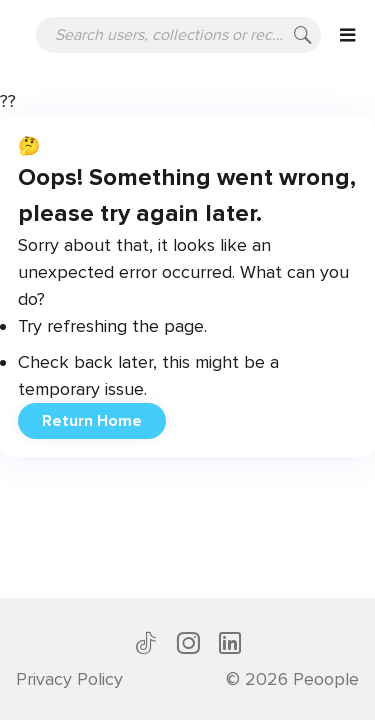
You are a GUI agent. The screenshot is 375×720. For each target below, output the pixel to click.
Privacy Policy (69, 679)
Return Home (92, 421)
